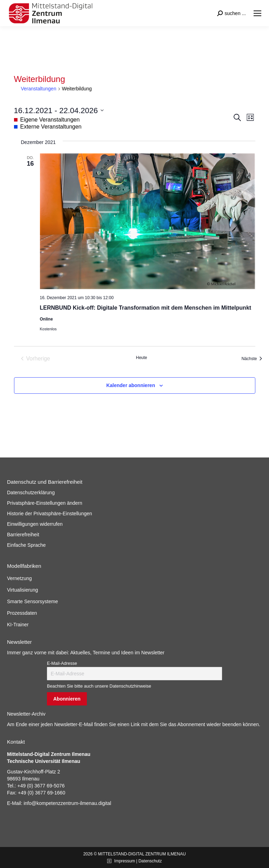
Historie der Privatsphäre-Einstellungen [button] (50, 514)
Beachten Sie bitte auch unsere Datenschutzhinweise (99, 686)
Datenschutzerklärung (31, 492)
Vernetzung (19, 578)
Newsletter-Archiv (26, 714)
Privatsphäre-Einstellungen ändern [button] (45, 503)
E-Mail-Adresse (62, 663)
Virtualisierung (22, 590)
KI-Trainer (18, 625)
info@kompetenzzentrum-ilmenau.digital (67, 803)
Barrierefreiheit (23, 535)
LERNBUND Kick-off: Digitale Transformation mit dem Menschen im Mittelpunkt (146, 308)
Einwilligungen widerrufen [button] (35, 524)
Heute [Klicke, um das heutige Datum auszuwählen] (142, 358)
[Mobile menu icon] (257, 13)
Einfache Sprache (26, 545)
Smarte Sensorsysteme (33, 601)
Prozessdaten (22, 613)
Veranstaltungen (39, 89)
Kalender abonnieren (130, 385)
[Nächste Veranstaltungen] (252, 359)
